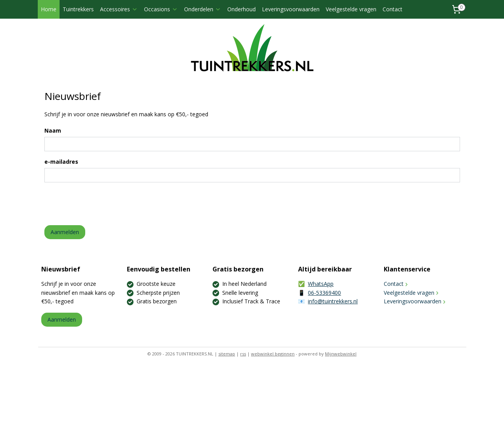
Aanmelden (64, 232)
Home (49, 9)
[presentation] (103, 204)
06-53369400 (324, 293)
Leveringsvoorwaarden (291, 9)
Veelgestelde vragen (351, 9)
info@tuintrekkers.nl (333, 301)
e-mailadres (61, 162)
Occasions (161, 9)
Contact (392, 9)
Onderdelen (203, 9)
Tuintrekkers (78, 9)
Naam (52, 130)
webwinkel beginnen (273, 354)
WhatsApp (321, 284)
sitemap (227, 354)
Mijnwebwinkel (341, 354)
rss (243, 354)
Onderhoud (241, 9)
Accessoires (119, 9)
